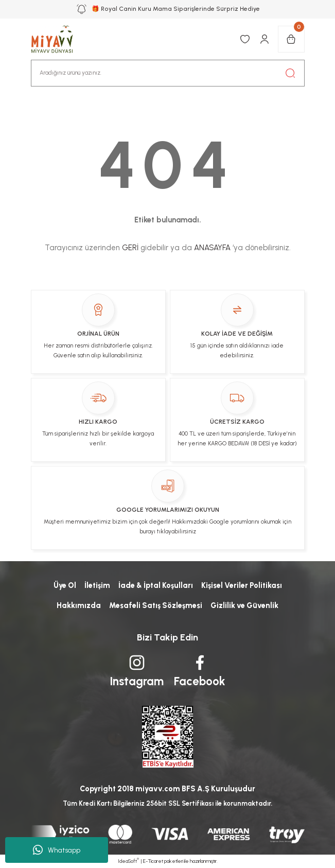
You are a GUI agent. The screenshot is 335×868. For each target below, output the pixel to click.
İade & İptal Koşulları (156, 585)
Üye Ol (65, 585)
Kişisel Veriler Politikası (242, 585)
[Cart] (291, 39)
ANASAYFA (212, 248)
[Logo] (58, 39)
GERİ (130, 248)
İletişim (97, 585)
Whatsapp (57, 850)
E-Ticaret (153, 861)
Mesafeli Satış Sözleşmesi (156, 605)
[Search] (168, 73)
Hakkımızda (79, 605)
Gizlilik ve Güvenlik (244, 605)
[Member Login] (265, 39)
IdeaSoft (128, 861)
